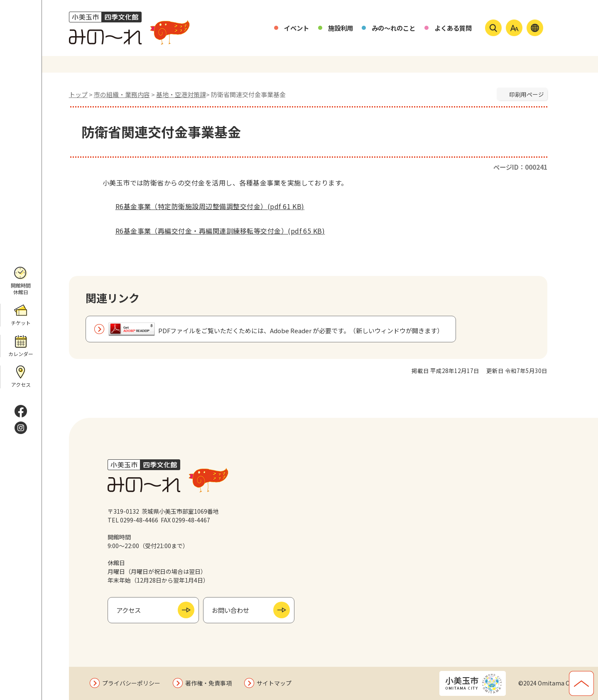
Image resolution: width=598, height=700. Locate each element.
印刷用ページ (527, 94)
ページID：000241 (520, 167)
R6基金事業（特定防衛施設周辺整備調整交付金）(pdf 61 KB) (203, 206)
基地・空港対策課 (181, 94)
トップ (78, 94)
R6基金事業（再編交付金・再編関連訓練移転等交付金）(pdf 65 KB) (214, 231)
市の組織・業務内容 (122, 94)
